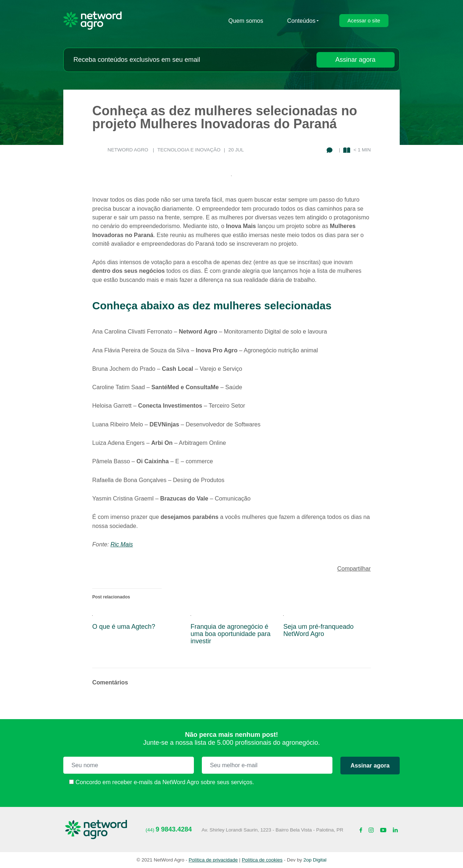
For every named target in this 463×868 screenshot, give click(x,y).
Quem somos (246, 21)
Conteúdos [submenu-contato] (301, 21)
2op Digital (315, 860)
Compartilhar (354, 568)
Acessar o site (364, 21)
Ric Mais (122, 544)
